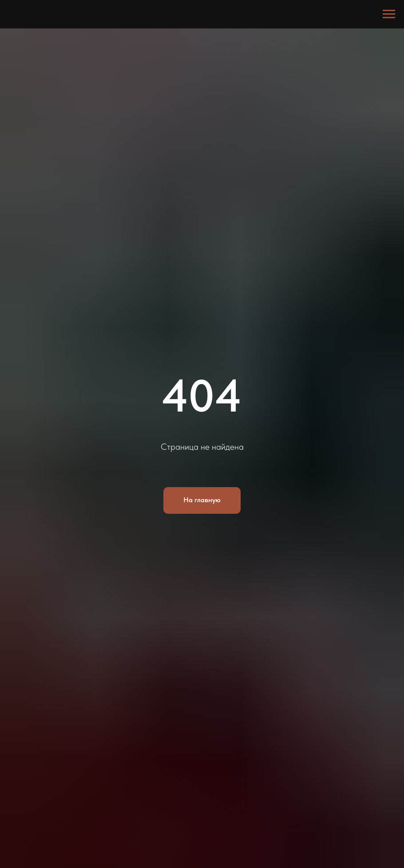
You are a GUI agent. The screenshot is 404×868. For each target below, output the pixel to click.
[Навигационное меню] (389, 14)
